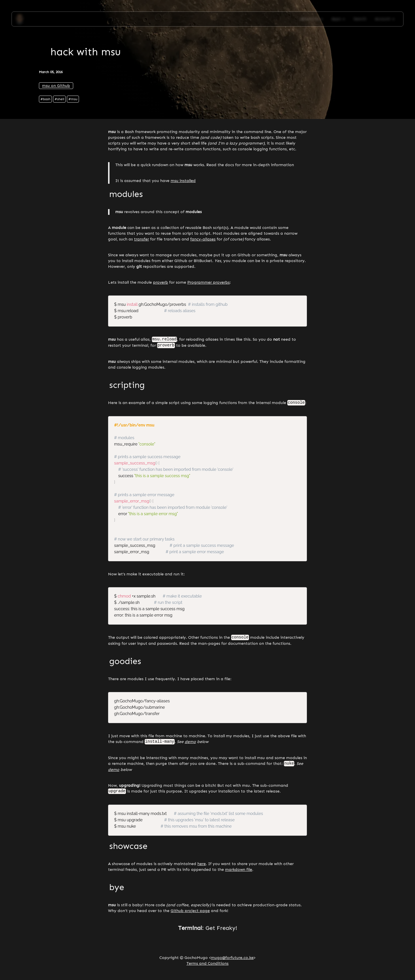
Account (385, 19)
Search (360, 19)
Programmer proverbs (209, 282)
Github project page (190, 913)
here (202, 866)
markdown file (239, 872)
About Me (311, 19)
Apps (338, 19)
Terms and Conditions (207, 965)
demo (190, 743)
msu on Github (56, 86)
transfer (142, 239)
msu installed (183, 181)
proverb (161, 282)
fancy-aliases (203, 239)
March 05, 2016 (51, 72)
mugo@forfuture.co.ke (232, 960)
